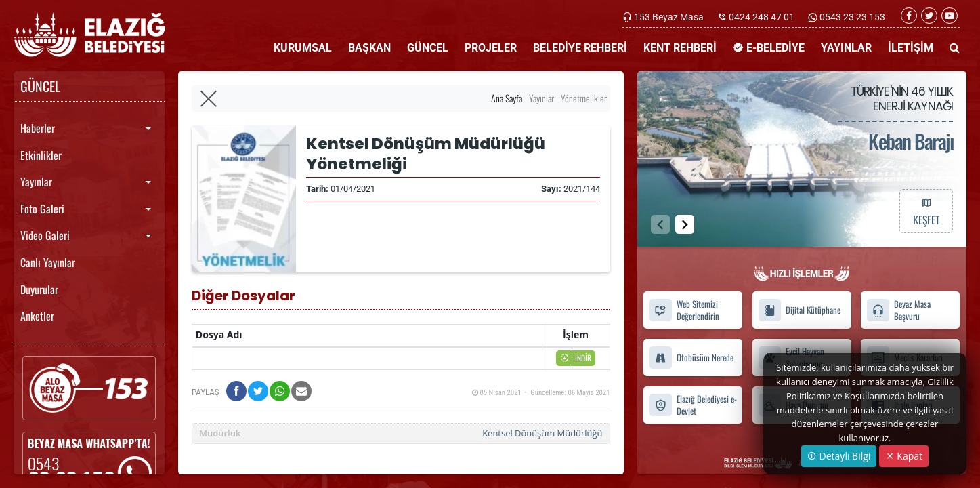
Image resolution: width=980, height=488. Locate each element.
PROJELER (491, 48)
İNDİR (575, 358)
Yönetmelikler (584, 98)
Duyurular (39, 289)
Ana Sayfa (507, 98)
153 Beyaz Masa (669, 17)
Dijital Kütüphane (799, 310)
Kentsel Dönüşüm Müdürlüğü (542, 433)
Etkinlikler (41, 155)
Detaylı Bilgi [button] (839, 456)
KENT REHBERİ (680, 48)
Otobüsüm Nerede (691, 358)
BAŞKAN (369, 48)
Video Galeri (45, 235)
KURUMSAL (303, 48)
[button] (685, 224)
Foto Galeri (42, 209)
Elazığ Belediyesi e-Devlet (693, 405)
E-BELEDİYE (769, 48)
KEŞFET (926, 211)
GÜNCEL (428, 48)
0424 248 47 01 (762, 17)
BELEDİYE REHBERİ (580, 48)
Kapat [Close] (904, 456)
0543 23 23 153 (851, 17)
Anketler (37, 316)
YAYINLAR (846, 48)
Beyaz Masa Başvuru (898, 310)
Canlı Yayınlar (48, 262)
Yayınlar (36, 182)
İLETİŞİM (911, 48)
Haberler (38, 128)
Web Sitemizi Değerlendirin (684, 310)
